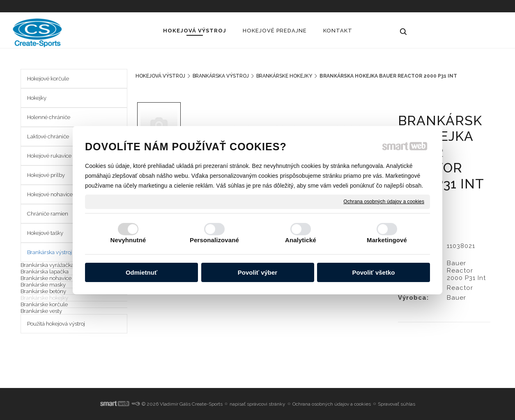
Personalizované (214, 240)
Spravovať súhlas (397, 404)
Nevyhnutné (128, 240)
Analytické (301, 240)
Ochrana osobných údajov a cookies (384, 201)
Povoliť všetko (374, 272)
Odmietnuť (141, 272)
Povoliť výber (257, 272)
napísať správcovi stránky (257, 404)
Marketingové (387, 240)
